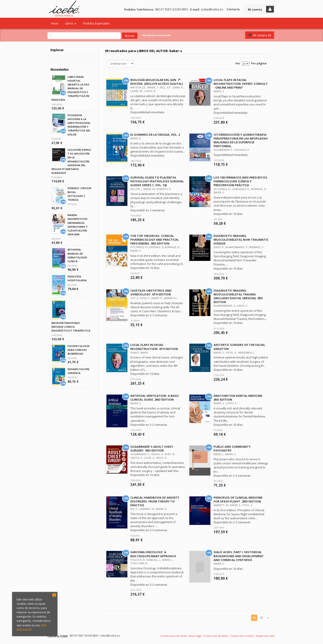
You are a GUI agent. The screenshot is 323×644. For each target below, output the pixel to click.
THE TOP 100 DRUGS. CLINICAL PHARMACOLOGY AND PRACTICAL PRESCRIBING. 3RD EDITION (155, 240)
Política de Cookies (242, 636)
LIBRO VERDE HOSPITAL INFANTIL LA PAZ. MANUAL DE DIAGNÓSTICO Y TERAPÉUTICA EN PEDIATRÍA (71, 88)
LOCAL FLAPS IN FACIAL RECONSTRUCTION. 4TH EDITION (154, 347)
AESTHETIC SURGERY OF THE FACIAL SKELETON (239, 347)
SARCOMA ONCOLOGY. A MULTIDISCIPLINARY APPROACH (153, 554)
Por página (259, 63)
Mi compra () (259, 35)
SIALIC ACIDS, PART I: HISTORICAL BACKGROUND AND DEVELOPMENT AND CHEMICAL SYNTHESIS (239, 556)
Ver (238, 63)
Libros (71, 23)
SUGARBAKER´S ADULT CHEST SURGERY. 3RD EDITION (152, 449)
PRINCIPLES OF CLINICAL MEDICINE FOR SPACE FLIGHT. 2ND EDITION (238, 499)
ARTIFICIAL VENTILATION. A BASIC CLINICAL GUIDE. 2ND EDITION (155, 398)
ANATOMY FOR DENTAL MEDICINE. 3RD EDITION (238, 398)
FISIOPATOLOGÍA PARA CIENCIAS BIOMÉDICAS (79, 350)
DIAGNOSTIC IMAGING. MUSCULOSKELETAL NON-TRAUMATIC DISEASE (241, 240)
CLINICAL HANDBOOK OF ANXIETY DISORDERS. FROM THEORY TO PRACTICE (155, 501)
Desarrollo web (265, 636)
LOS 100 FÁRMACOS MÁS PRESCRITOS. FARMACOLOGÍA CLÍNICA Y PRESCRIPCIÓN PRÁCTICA (241, 181)
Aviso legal (195, 636)
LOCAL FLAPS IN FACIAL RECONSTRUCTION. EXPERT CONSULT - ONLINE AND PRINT (241, 84)
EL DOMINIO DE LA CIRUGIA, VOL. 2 (155, 135)
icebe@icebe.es (212, 9)
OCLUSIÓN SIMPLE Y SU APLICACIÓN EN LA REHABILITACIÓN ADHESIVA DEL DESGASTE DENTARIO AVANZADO (71, 161)
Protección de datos (216, 636)
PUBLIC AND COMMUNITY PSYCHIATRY (232, 449)
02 (262, 618)
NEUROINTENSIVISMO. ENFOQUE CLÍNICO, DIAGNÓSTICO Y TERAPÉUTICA (71, 327)
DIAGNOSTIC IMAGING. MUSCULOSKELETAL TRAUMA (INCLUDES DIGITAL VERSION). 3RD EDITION (238, 296)
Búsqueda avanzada (156, 35)
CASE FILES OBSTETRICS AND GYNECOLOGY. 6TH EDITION (151, 292)
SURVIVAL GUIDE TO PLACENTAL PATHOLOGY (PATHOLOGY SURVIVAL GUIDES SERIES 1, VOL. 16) (157, 181)
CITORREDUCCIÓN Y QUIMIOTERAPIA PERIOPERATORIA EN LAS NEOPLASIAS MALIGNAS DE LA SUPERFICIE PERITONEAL (241, 140)
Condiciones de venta (173, 636)
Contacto (233, 9)
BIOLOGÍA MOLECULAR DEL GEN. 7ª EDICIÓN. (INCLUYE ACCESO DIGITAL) (157, 82)
